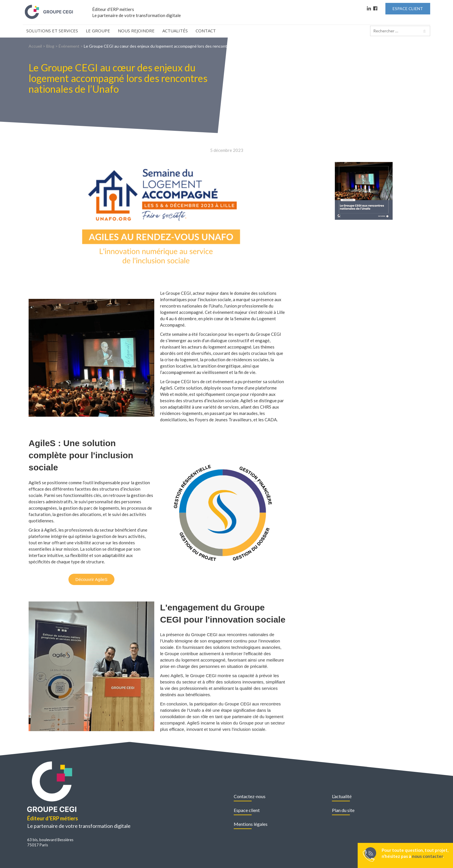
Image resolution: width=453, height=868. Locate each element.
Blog (50, 46)
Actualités (175, 31)
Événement (69, 46)
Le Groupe (98, 31)
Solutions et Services (52, 31)
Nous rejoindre (136, 31)
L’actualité (342, 796)
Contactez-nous (250, 796)
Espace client (247, 810)
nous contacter (427, 856)
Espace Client (408, 9)
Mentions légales (251, 824)
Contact (206, 31)
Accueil (35, 46)
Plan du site (343, 810)
